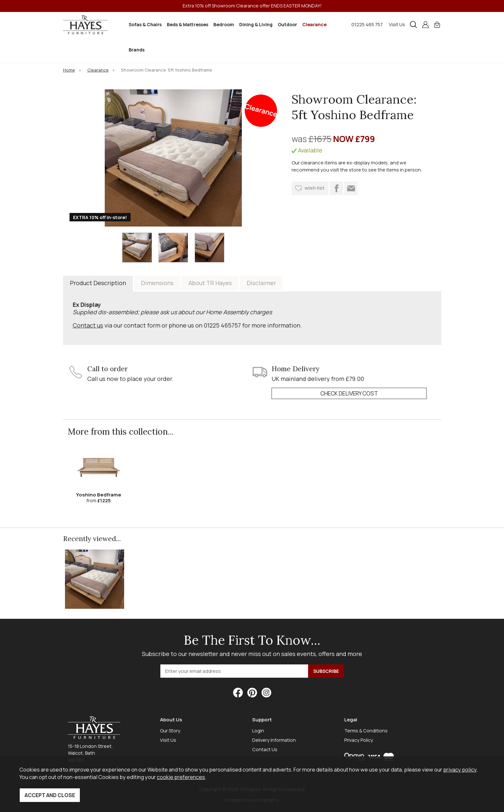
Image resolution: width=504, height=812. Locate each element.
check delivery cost (349, 393)
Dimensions (157, 283)
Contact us (88, 325)
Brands (137, 50)
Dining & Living (256, 24)
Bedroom (224, 24)
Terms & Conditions (366, 731)
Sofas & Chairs (145, 24)
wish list (315, 188)
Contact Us (265, 749)
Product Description (98, 283)
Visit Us (397, 24)
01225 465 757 (367, 24)
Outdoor (287, 24)
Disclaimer (261, 283)
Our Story (170, 731)
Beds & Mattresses (188, 24)
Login (258, 731)
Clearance (314, 24)
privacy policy (460, 769)
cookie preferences (181, 777)
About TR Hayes (210, 283)
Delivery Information (274, 740)
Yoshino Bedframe (99, 495)
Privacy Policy (359, 740)
